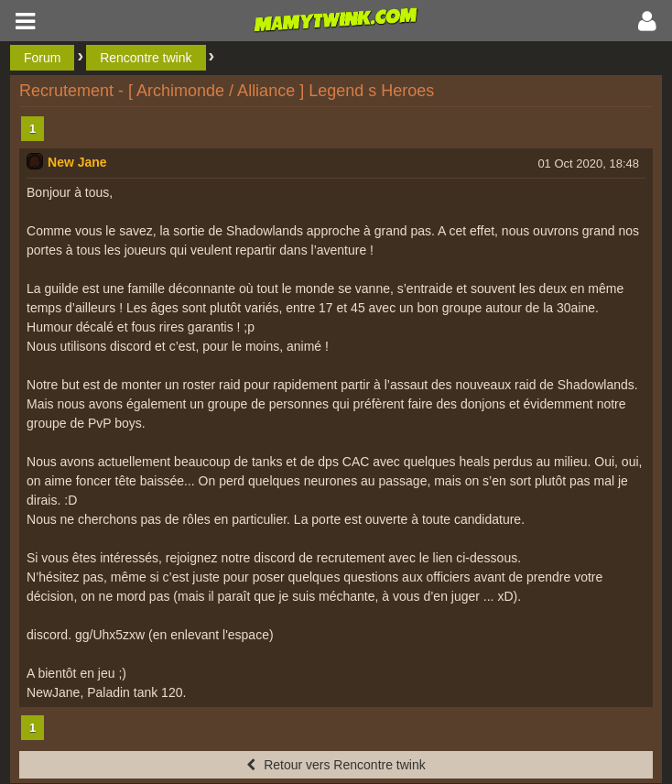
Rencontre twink (146, 58)
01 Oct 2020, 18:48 (588, 163)
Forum (42, 58)
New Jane (77, 162)
